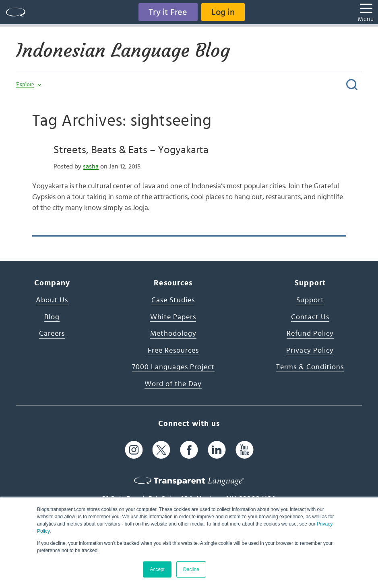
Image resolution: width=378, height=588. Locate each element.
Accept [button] (157, 569)
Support (310, 300)
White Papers (173, 317)
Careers (52, 334)
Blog (52, 317)
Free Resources (173, 351)
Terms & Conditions (310, 367)
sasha (91, 166)
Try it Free (168, 12)
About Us (52, 300)
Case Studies (173, 300)
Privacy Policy (310, 351)
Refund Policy (310, 334)
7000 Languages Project (173, 367)
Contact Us (310, 317)
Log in (223, 12)
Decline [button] (191, 569)
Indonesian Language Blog (123, 50)
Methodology (173, 334)
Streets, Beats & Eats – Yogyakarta (131, 150)
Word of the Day (173, 384)
